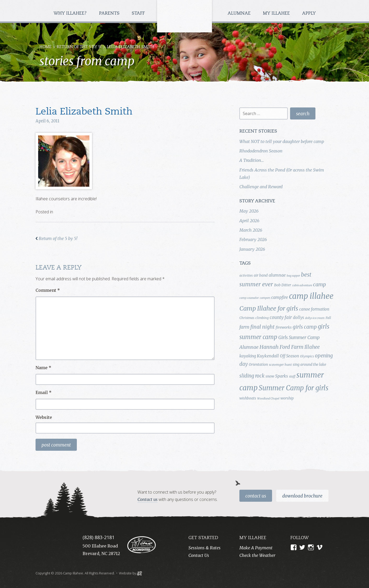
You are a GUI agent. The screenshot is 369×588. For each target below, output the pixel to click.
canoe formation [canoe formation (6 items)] (314, 309)
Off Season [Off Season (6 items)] (289, 356)
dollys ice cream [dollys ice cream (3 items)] (315, 318)
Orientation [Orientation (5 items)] (258, 364)
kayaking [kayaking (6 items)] (248, 356)
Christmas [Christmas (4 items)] (247, 318)
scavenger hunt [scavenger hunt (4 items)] (280, 365)
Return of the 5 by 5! (79, 47)
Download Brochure (302, 496)
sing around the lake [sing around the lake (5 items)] (309, 364)
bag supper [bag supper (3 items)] (293, 276)
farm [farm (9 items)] (244, 327)
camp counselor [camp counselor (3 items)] (249, 298)
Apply (309, 13)
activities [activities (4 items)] (246, 275)
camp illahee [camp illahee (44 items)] (311, 296)
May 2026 (249, 211)
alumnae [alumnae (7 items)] (277, 275)
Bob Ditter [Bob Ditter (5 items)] (283, 285)
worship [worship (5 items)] (287, 398)
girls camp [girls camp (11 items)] (305, 327)
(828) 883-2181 (99, 537)
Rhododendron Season (261, 151)
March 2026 (251, 230)
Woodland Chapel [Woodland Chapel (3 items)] (268, 399)
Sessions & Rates (204, 548)
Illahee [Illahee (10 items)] (312, 347)
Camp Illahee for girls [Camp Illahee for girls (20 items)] (269, 308)
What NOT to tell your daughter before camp (282, 141)
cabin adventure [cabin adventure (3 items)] (302, 285)
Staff (139, 13)
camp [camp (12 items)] (319, 284)
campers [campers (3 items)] (265, 298)
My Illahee (277, 13)
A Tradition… (252, 160)
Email (44, 392)
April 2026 (249, 221)
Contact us (148, 499)
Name (43, 368)
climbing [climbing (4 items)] (262, 318)
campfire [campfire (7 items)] (280, 297)
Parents (110, 13)
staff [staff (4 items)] (292, 376)
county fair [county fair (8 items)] (281, 317)
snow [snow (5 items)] (270, 376)
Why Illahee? (71, 13)
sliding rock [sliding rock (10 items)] (252, 376)
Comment (48, 290)
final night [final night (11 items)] (263, 327)
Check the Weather (257, 555)
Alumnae (240, 13)
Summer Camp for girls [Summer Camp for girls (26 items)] (294, 388)
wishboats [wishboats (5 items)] (248, 398)
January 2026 (252, 249)
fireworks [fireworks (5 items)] (284, 327)
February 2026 (253, 239)
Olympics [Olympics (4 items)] (307, 356)
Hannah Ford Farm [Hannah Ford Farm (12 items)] (281, 347)
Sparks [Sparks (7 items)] (282, 376)
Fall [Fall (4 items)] (328, 318)
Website (44, 417)
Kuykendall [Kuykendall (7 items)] (268, 356)
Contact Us (256, 496)
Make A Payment (256, 548)
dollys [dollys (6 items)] (298, 318)
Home (45, 47)
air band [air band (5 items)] (261, 275)
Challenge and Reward (261, 187)
